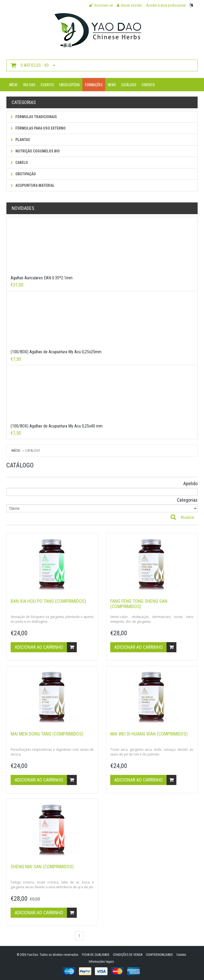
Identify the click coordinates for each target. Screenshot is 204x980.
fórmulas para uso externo (38, 128)
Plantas (20, 140)
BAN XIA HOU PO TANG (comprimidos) (48, 601)
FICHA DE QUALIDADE (96, 955)
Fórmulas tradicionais (34, 117)
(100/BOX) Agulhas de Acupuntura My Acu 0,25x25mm (56, 352)
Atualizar (187, 517)
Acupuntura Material (33, 185)
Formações (94, 84)
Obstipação (23, 174)
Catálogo (129, 84)
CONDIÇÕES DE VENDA (128, 955)
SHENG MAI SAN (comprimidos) (42, 867)
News (112, 84)
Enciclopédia (69, 84)
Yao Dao (29, 84)
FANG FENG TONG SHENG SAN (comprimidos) (139, 604)
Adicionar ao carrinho (46, 647)
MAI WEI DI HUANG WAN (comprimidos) (149, 734)
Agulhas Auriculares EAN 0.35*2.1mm (42, 278)
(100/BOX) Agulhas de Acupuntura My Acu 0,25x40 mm (57, 426)
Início (13, 84)
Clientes (47, 84)
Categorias (187, 500)
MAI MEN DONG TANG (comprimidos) (47, 734)
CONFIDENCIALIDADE (159, 955)
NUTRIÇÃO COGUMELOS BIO (35, 151)
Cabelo (19, 163)
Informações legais (101, 962)
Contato (148, 84)
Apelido (190, 483)
